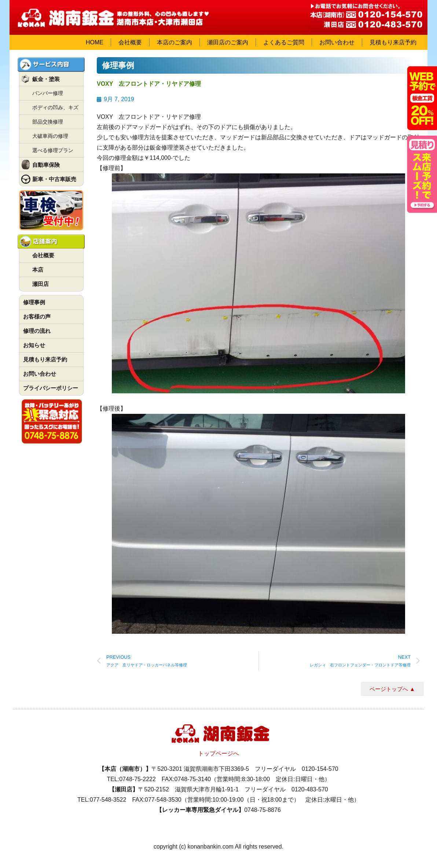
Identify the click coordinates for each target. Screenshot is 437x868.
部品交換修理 (48, 122)
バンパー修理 (48, 93)
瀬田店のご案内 (228, 42)
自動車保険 (46, 165)
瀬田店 (41, 284)
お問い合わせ (337, 42)
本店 (38, 270)
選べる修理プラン (53, 150)
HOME (95, 42)
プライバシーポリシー (51, 388)
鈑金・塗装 (46, 79)
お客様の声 (37, 317)
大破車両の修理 (50, 136)
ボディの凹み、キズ (55, 107)
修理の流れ (37, 331)
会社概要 (130, 42)
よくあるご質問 (284, 42)
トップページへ (218, 753)
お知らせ (34, 345)
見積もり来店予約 (393, 42)
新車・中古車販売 (54, 179)
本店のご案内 (175, 42)
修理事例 (34, 302)
